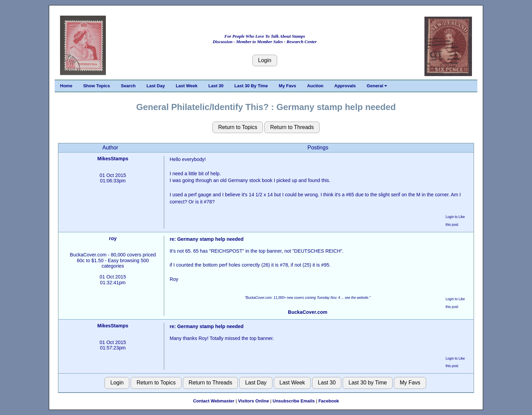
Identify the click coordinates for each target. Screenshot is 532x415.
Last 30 (216, 86)
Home (66, 86)
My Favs (288, 86)
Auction (315, 86)
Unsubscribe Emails (294, 401)
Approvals (345, 86)
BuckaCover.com (308, 312)
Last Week (187, 86)
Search (128, 86)
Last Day (156, 86)
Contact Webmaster (214, 401)
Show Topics (97, 86)
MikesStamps (113, 159)
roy (113, 238)
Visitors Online (253, 401)
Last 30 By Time (251, 86)
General (377, 86)
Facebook (329, 401)
